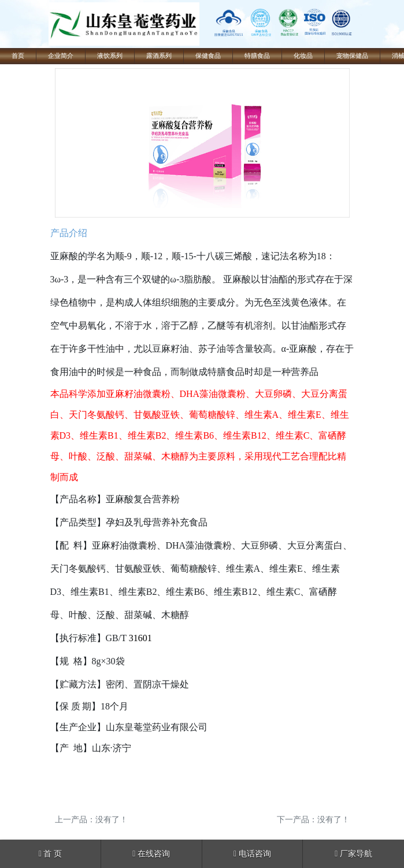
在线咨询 (151, 854)
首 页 (50, 854)
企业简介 (61, 56)
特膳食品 (257, 56)
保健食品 (208, 56)
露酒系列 (159, 56)
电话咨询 (252, 854)
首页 (18, 56)
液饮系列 (110, 56)
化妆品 (303, 56)
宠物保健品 (352, 56)
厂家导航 (353, 854)
